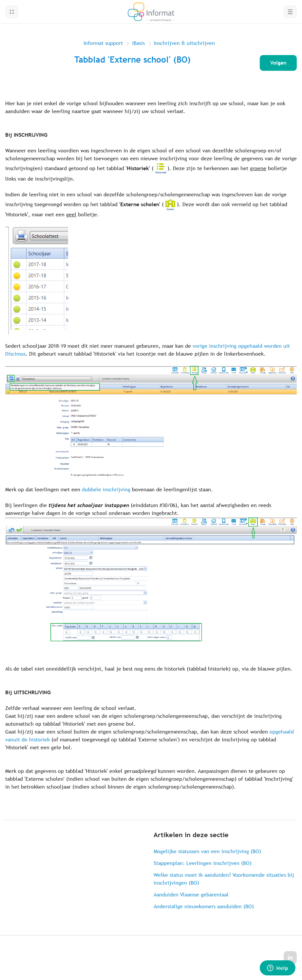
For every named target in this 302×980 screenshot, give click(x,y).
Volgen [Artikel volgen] (278, 63)
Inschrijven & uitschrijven (184, 43)
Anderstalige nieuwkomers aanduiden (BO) (204, 906)
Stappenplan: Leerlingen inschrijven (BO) (203, 863)
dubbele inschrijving (106, 490)
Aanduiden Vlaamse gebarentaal (191, 895)
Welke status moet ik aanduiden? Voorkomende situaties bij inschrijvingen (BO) (224, 879)
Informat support (103, 43)
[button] (12, 12)
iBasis (138, 43)
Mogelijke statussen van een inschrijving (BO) (207, 851)
